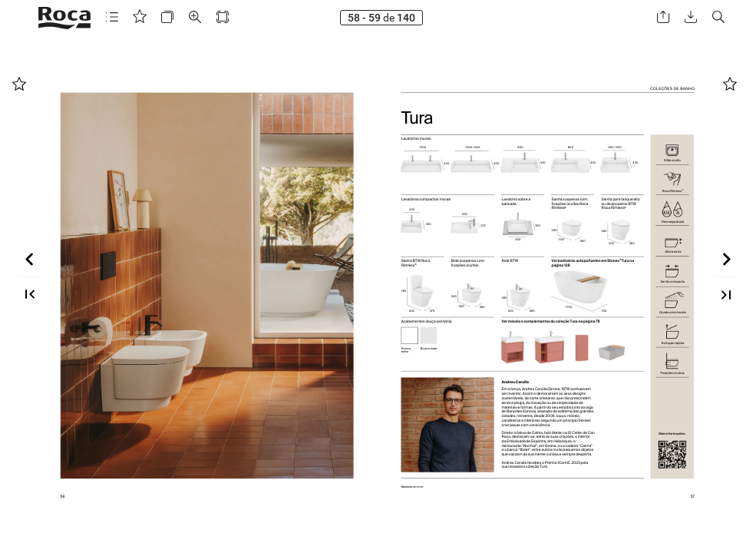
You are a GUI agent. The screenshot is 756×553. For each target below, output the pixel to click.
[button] (112, 17)
